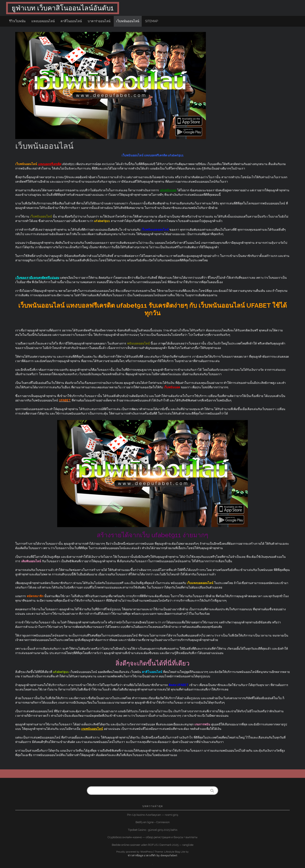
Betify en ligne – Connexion (153, 822)
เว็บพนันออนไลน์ (128, 21)
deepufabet (169, 856)
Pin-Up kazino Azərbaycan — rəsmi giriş (153, 815)
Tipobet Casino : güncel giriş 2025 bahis (153, 830)
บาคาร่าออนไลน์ (99, 21)
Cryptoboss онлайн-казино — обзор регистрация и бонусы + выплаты (152, 837)
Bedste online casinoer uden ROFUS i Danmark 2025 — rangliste (153, 845)
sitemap (152, 21)
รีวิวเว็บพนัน (17, 21)
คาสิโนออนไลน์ (71, 21)
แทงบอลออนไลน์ (43, 21)
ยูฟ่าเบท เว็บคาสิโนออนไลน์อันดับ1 (63, 8)
